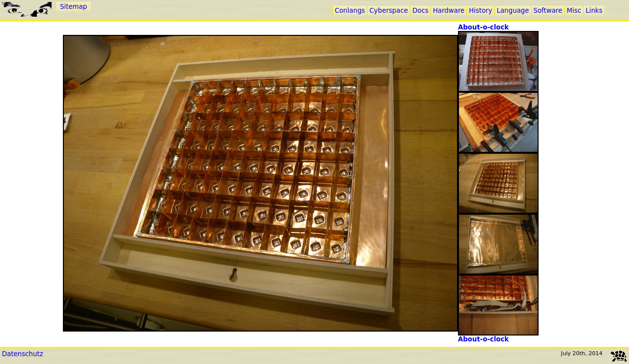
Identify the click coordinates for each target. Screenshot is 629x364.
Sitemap (73, 7)
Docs (420, 11)
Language (513, 11)
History (480, 11)
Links (594, 11)
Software (548, 11)
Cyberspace (389, 11)
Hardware (449, 11)
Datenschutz (23, 354)
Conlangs (350, 11)
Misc (574, 11)
